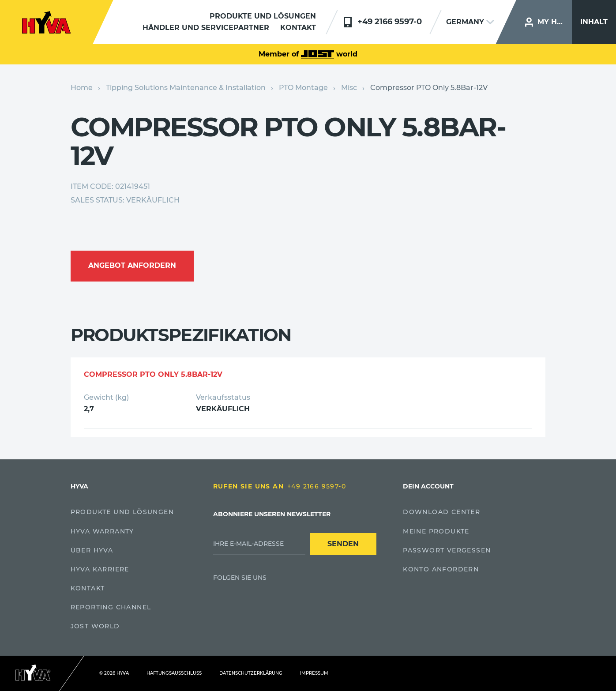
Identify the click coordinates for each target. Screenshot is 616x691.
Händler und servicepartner (206, 28)
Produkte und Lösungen (263, 16)
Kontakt (298, 28)
